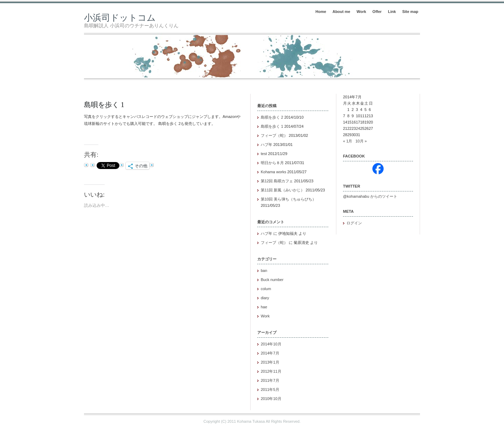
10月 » (361, 141)
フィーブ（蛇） (274, 135)
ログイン (354, 223)
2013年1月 (270, 362)
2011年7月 (270, 380)
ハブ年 (267, 145)
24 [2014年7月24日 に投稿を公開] (358, 128)
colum (266, 289)
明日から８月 (272, 163)
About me (341, 12)
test (264, 154)
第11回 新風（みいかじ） (283, 190)
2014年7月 (270, 353)
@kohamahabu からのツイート (370, 196)
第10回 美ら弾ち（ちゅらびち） (288, 199)
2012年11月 (271, 371)
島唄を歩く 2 (272, 117)
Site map (410, 12)
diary (265, 298)
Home (321, 12)
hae (264, 307)
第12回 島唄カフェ (277, 181)
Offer (377, 12)
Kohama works (274, 172)
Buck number (272, 280)
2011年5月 (270, 390)
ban (264, 271)
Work (361, 12)
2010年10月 (271, 399)
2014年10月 (271, 344)
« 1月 (348, 141)
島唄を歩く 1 (104, 105)
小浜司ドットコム (120, 18)
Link (392, 12)
